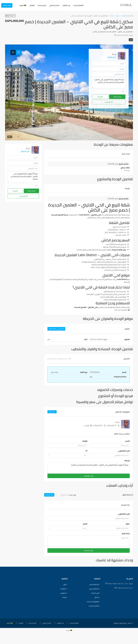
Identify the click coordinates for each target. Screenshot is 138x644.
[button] (14, 16)
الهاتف (85, 441)
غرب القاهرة (66, 5)
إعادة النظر (126, 534)
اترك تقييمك (49, 495)
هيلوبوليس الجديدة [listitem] (94, 602)
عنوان (128, 524)
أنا (86, 451)
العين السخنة (42, 5)
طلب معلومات (89, 476)
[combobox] (67, 455)
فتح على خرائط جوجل (56, 329)
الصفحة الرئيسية (126, 16)
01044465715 (112, 426)
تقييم (85, 524)
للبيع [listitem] (66, 585)
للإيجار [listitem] (65, 597)
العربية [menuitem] (68, 630)
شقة (112, 16)
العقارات (32, 5)
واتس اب (87, 426)
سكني (118, 16)
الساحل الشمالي (54, 5)
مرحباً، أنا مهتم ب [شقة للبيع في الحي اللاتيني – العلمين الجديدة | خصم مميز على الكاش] (89, 468)
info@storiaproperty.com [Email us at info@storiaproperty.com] (125, 588)
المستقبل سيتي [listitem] (95, 589)
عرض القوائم (52, 412)
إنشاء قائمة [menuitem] (7, 5)
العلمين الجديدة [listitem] (95, 606)
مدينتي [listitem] (97, 597)
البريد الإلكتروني (124, 451)
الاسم (128, 441)
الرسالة (127, 461)
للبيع (131, 40)
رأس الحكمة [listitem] (96, 593)
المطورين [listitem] (64, 593)
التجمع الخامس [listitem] (95, 585)
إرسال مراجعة (89, 550)
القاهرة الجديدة (78, 5)
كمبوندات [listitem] (64, 589)
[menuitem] (16, 5)
